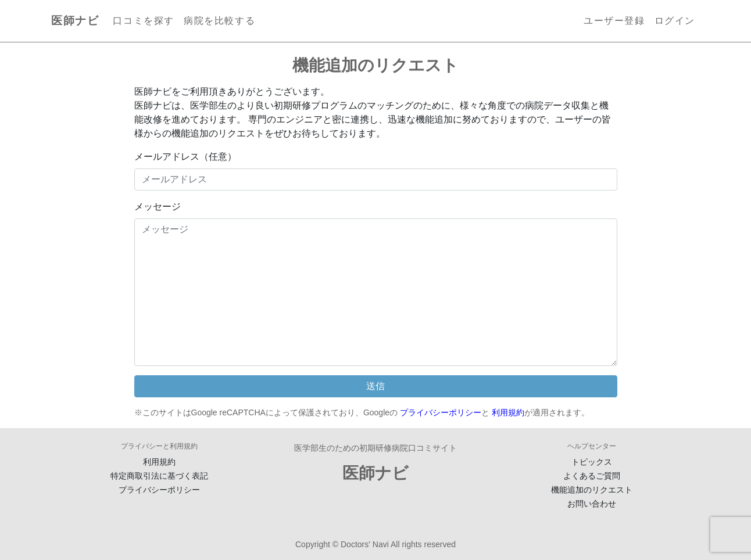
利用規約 (508, 412)
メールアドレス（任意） (185, 157)
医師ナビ (75, 21)
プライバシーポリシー (441, 412)
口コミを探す (144, 21)
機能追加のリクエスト (592, 490)
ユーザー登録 (614, 21)
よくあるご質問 (592, 476)
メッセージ (158, 207)
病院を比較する (219, 21)
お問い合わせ (592, 504)
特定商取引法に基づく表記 (159, 476)
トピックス (592, 462)
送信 (376, 386)
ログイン (675, 21)
